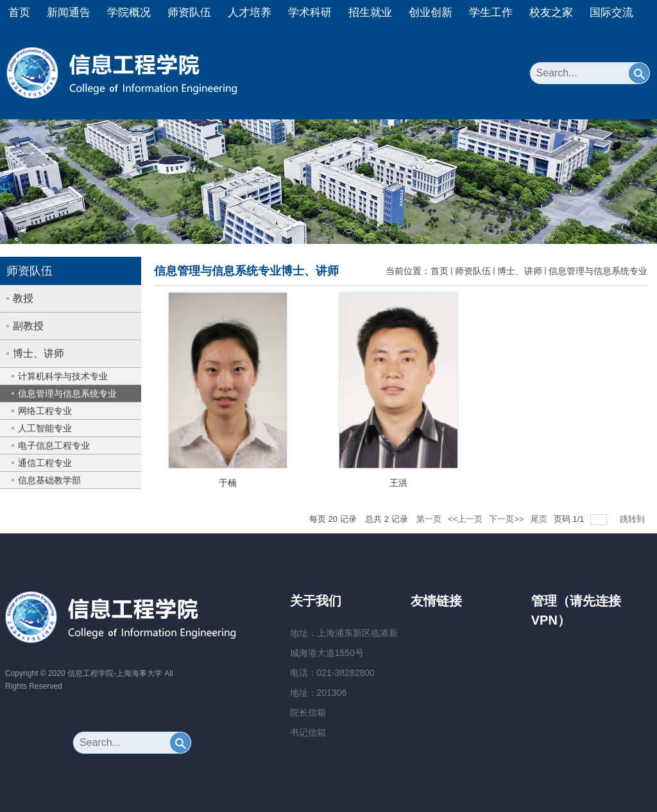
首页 (19, 13)
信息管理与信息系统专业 (598, 271)
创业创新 (431, 13)
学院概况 (129, 13)
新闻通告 (69, 13)
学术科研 (310, 13)
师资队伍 (189, 13)
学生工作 (491, 13)
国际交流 (611, 13)
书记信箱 (308, 732)
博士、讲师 (520, 271)
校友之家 (551, 13)
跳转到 (634, 519)
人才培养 (250, 13)
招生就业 (370, 13)
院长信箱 (308, 713)
